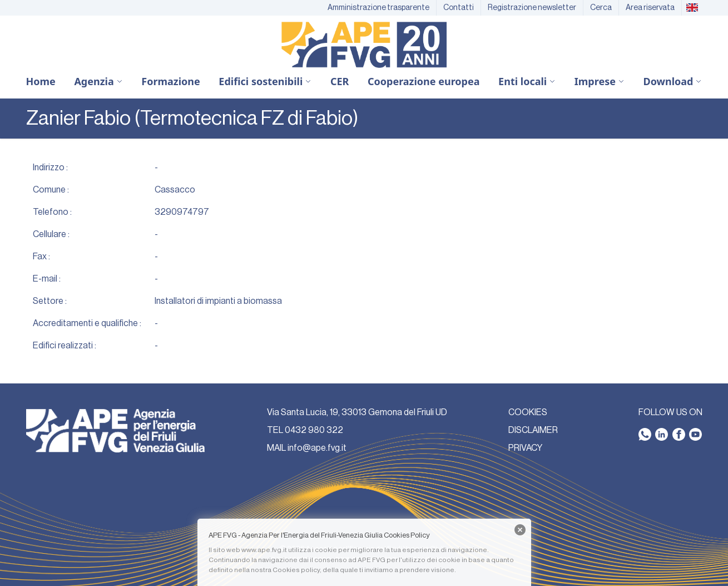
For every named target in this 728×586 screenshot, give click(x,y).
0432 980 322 (314, 430)
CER (340, 81)
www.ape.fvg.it (264, 550)
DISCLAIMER (533, 430)
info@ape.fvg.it (317, 448)
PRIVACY (525, 448)
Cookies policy (296, 570)
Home (41, 81)
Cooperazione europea (424, 81)
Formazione (170, 81)
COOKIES (528, 412)
